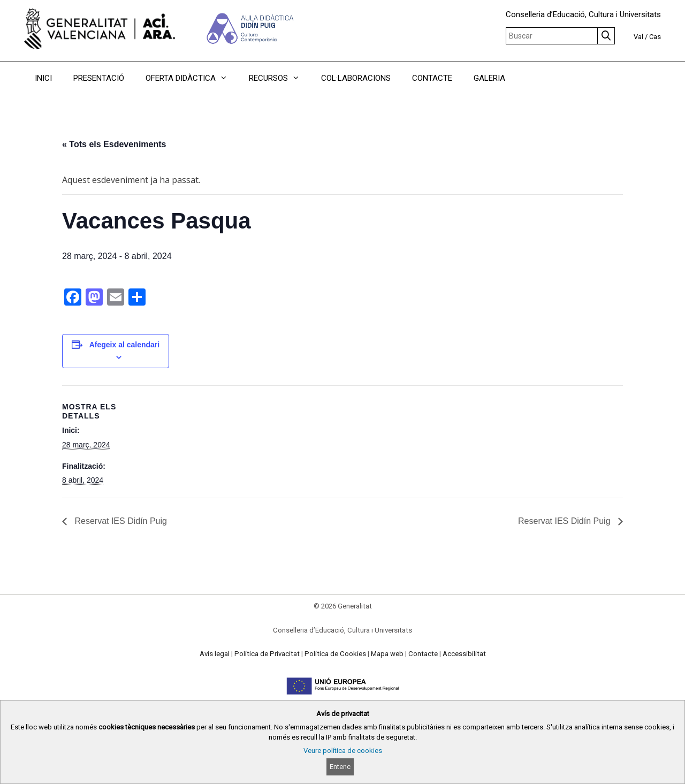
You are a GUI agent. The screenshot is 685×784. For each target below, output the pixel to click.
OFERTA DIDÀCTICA (192, 78)
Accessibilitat (464, 654)
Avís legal (215, 654)
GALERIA (489, 78)
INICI (43, 78)
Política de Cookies (335, 654)
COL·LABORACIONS (356, 78)
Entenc (340, 767)
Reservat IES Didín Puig (120, 521)
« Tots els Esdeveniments (114, 144)
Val (638, 37)
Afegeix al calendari (125, 345)
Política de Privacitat (267, 654)
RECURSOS (280, 78)
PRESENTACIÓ (99, 78)
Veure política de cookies (343, 751)
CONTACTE (432, 78)
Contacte (423, 654)
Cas (655, 37)
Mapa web (387, 654)
